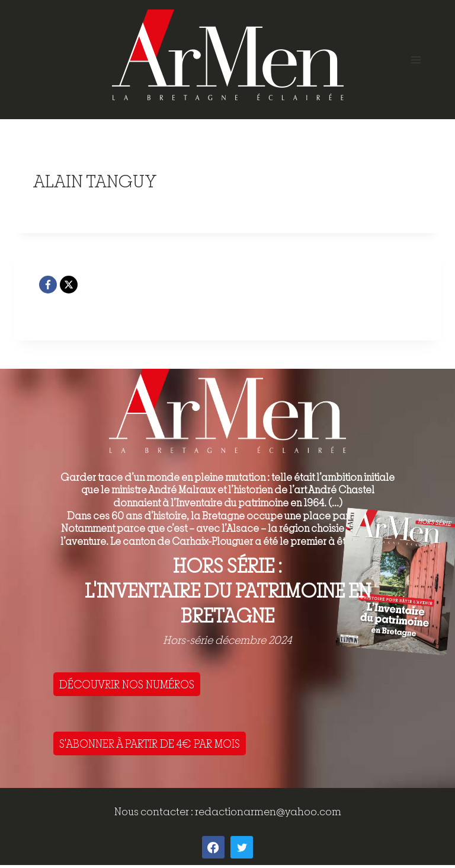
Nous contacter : (155, 811)
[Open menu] (416, 60)
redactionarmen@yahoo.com (268, 811)
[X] (69, 285)
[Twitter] (242, 847)
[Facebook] (48, 285)
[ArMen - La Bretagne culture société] (228, 55)
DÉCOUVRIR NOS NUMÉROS (127, 684)
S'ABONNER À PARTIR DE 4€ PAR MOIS (150, 743)
